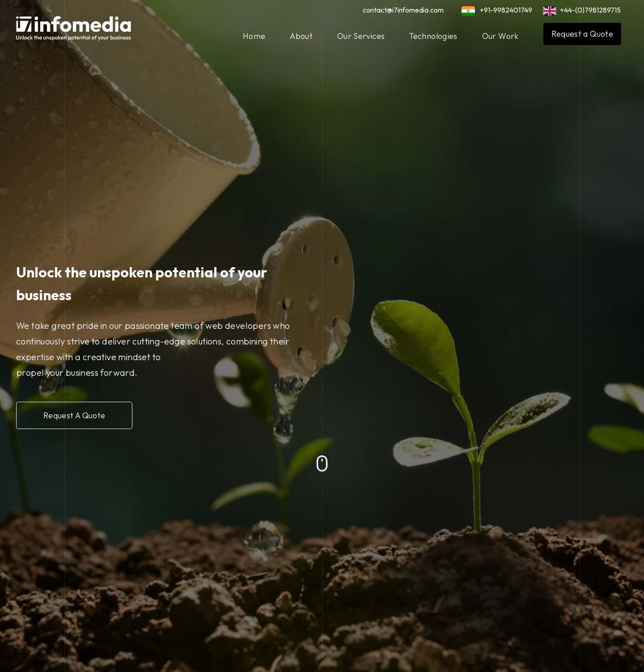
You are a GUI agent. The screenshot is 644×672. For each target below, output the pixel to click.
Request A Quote (78, 414)
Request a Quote (582, 34)
